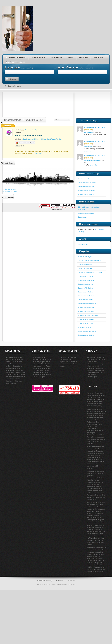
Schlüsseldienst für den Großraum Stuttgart (18, 29)
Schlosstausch (83, 217)
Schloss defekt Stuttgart (86, 288)
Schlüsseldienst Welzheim (86, 179)
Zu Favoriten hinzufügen (25, 143)
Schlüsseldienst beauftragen (87, 304)
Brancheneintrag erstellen (16, 62)
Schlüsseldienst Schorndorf (87, 191)
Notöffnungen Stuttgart (85, 265)
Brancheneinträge (38, 57)
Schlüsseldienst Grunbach (94, 127)
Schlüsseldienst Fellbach (86, 187)
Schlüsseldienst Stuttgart (86, 195)
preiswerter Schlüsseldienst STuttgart (90, 272)
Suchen (13, 79)
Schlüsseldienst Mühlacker (28, 136)
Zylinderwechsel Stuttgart (86, 335)
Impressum (83, 57)
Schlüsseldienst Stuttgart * (16, 57)
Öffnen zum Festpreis (85, 268)
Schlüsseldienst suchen (86, 323)
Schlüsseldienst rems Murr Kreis (88, 316)
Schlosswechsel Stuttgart (86, 296)
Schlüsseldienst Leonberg (94, 141)
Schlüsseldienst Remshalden (87, 183)
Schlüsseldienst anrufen (86, 300)
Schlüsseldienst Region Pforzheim (52, 139)
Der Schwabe (88, 132)
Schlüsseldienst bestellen (86, 308)
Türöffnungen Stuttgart (85, 327)
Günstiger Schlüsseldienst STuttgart (89, 261)
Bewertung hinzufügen (32, 130)
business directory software (54, 584)
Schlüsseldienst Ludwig (10, 191)
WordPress (73, 584)
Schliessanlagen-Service (86, 213)
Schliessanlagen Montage (86, 280)
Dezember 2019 (83, 244)
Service (71, 57)
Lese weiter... (39, 154)
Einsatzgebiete (56, 57)
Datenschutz (98, 57)
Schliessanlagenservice (86, 284)
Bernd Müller (88, 146)
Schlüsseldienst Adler (9, 189)
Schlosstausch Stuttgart (86, 292)
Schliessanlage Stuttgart (86, 276)
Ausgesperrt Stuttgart (85, 257)
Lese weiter (87, 137)
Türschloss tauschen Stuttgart (88, 331)
